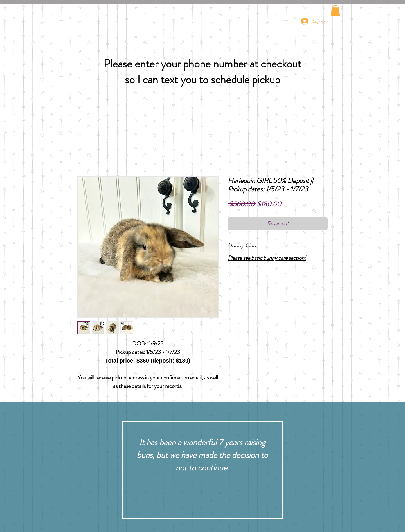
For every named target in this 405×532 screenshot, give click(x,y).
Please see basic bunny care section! (267, 258)
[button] (335, 11)
